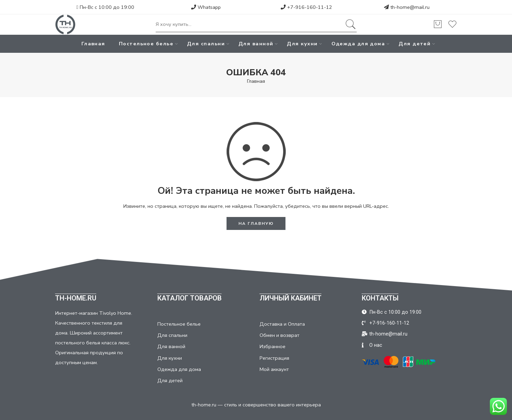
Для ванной (256, 44)
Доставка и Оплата (282, 324)
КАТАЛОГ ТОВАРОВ (190, 298)
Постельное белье (146, 44)
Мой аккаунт (274, 369)
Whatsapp (206, 7)
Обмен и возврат (280, 335)
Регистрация (274, 358)
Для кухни (302, 44)
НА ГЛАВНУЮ (256, 223)
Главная (93, 44)
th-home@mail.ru (410, 7)
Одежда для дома (358, 44)
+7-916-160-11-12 (306, 7)
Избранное (273, 346)
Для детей (415, 44)
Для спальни (206, 44)
